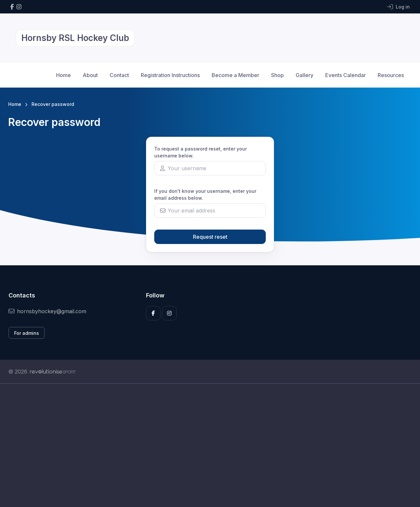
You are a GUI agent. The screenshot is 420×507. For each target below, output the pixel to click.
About (90, 75)
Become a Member (235, 75)
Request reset (210, 237)
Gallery (304, 75)
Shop (277, 75)
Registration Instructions (170, 75)
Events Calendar (346, 75)
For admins (27, 333)
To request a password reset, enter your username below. (200, 152)
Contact (119, 75)
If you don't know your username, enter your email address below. (205, 194)
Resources (391, 75)
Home (63, 75)
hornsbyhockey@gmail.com (47, 311)
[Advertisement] (205, 445)
